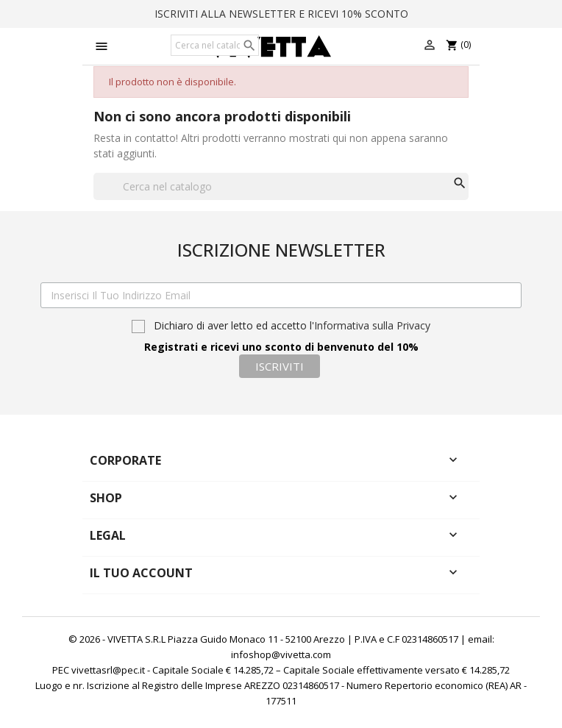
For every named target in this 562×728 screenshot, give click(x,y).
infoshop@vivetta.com (281, 654)
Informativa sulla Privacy (372, 325)
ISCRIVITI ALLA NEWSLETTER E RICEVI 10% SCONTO (281, 14)
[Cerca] (215, 46)
